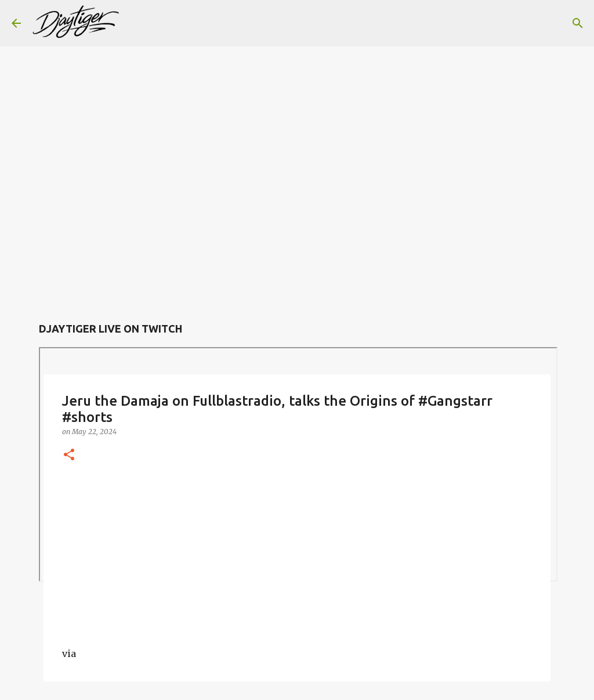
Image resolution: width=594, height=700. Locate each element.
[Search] (136, 23)
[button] (69, 455)
